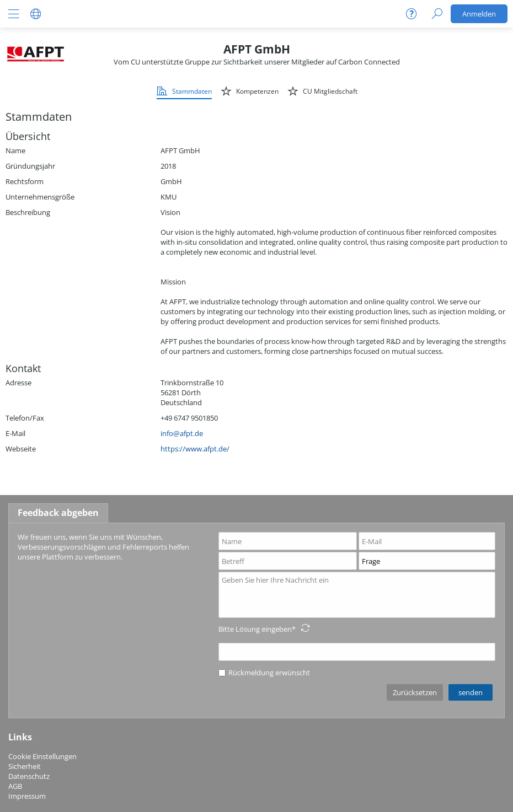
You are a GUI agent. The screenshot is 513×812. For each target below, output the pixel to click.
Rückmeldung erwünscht (264, 673)
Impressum (27, 796)
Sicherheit (25, 766)
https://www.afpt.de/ (195, 449)
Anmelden (479, 14)
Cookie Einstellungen (42, 756)
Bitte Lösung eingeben (255, 629)
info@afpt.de (182, 433)
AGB (15, 786)
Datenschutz (29, 776)
